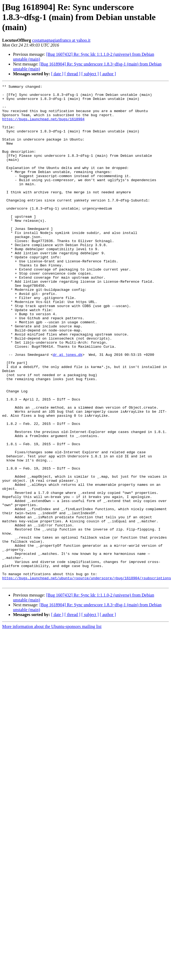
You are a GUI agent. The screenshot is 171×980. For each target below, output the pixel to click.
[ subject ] (90, 74)
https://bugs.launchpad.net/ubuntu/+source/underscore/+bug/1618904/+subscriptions (87, 677)
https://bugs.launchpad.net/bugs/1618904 (43, 126)
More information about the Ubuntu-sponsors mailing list (52, 726)
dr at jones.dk (68, 409)
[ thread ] (72, 74)
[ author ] (108, 74)
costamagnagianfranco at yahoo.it (61, 40)
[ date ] (57, 74)
